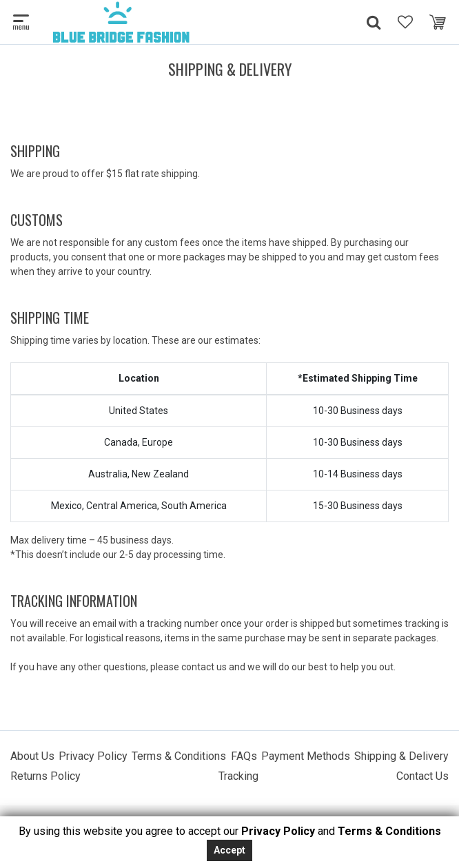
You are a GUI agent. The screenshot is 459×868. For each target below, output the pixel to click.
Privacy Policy (93, 756)
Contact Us (422, 776)
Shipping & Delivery (401, 756)
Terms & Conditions (179, 756)
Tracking (238, 776)
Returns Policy (45, 776)
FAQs (244, 756)
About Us (32, 756)
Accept (229, 850)
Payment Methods (306, 756)
